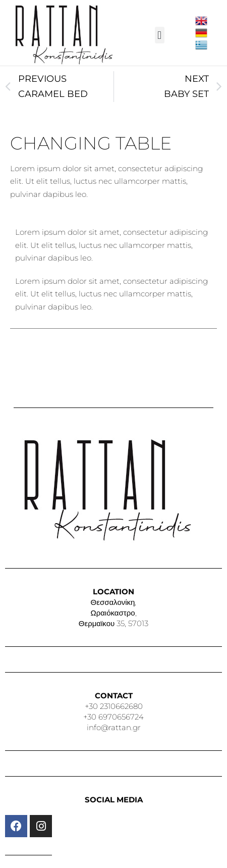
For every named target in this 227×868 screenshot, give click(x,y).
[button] (160, 35)
